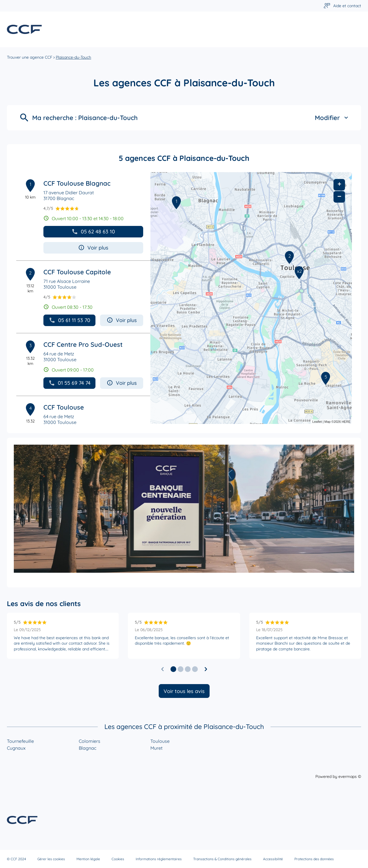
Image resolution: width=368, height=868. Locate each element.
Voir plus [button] (93, 248)
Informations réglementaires (159, 859)
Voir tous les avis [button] (184, 691)
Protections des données (314, 859)
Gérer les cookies (51, 859)
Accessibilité (273, 859)
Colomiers (90, 741)
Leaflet (317, 422)
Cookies (118, 859)
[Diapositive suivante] (206, 669)
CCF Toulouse (64, 407)
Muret (156, 748)
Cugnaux (16, 748)
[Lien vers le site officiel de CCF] (24, 29)
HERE (346, 422)
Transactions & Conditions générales (222, 859)
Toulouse (160, 741)
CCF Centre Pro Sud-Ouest (83, 344)
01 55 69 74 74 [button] (70, 383)
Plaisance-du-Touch (73, 57)
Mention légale (88, 859)
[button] (173, 669)
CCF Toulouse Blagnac (77, 183)
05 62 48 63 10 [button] (93, 232)
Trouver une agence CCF (30, 57)
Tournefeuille (20, 741)
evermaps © (350, 776)
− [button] (339, 197)
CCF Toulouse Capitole (77, 272)
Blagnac (88, 748)
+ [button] (339, 185)
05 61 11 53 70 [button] (70, 320)
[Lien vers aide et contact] (342, 6)
